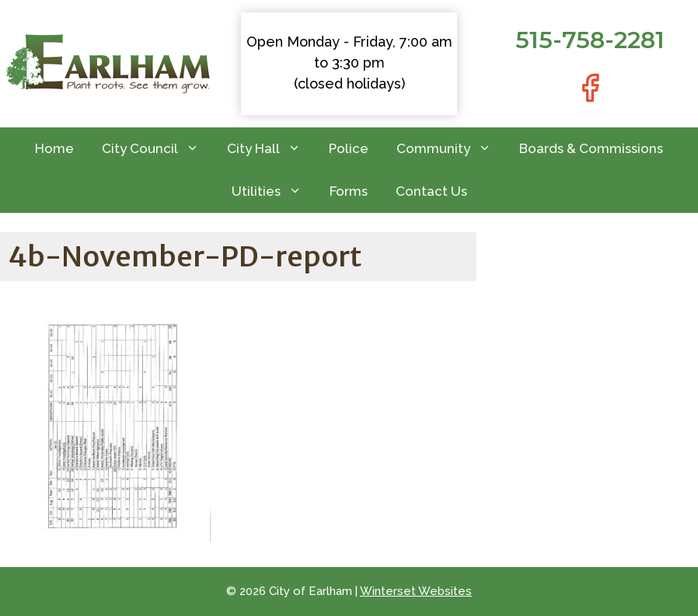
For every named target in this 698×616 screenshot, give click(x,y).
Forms (349, 191)
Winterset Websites (416, 591)
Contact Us (431, 191)
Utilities (274, 191)
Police (349, 148)
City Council (157, 149)
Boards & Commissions (591, 148)
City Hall (271, 149)
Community (451, 149)
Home (54, 148)
